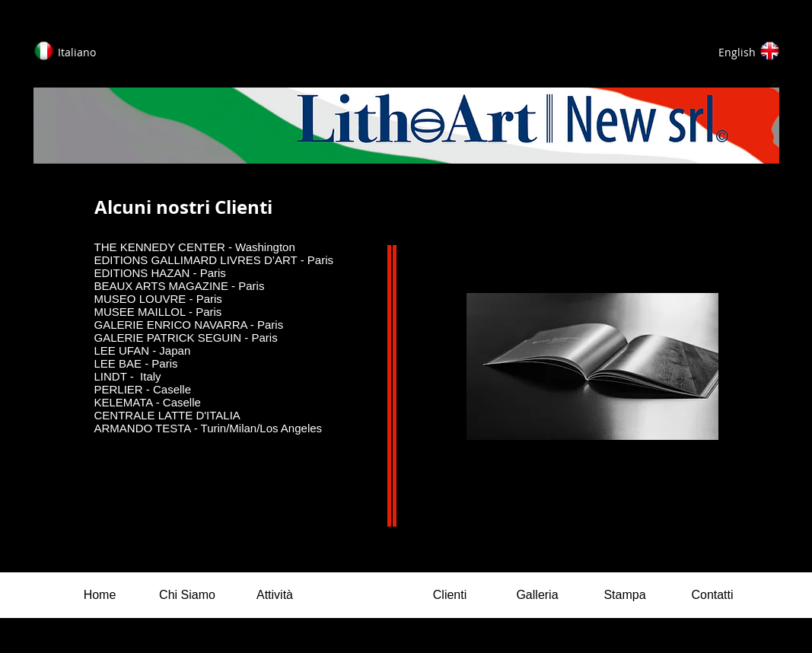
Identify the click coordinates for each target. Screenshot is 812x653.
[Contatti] (713, 595)
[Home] (100, 595)
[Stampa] (625, 595)
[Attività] (275, 595)
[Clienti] (450, 595)
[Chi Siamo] (188, 595)
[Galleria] (538, 595)
